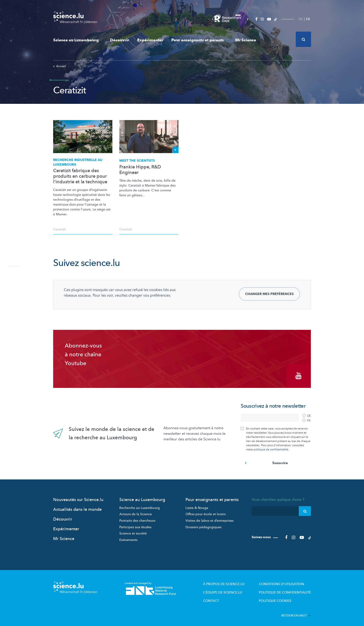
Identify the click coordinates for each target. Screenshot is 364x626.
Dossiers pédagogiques (203, 525)
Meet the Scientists (137, 161)
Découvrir (120, 40)
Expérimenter (150, 40)
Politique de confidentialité (287, 589)
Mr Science (246, 40)
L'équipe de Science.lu (229, 589)
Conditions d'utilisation (283, 581)
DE (301, 19)
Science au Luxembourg (78, 40)
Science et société (133, 531)
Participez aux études (135, 525)
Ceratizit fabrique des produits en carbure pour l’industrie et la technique (80, 176)
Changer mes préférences (269, 294)
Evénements (128, 538)
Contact (218, 597)
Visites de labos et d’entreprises (210, 518)
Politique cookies (278, 597)
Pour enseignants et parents (199, 40)
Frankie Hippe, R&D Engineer (140, 170)
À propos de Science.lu (229, 581)
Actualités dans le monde (77, 507)
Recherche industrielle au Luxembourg (78, 162)
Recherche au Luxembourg (140, 506)
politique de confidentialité (271, 447)
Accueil (59, 66)
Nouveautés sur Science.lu (78, 497)
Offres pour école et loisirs (206, 512)
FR (308, 19)
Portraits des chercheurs (137, 518)
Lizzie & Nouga (197, 506)
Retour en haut (296, 612)
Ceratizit (60, 229)
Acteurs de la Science (136, 512)
